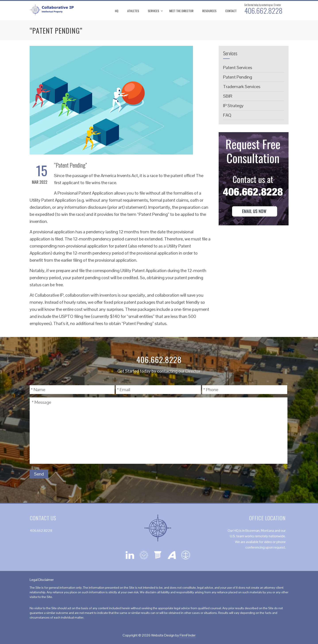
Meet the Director (181, 11)
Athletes (133, 11)
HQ (117, 11)
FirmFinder (188, 635)
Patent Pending (238, 77)
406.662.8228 (263, 11)
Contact (231, 11)
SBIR (228, 96)
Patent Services (238, 68)
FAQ (227, 115)
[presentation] (254, 474)
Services (153, 11)
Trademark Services (242, 87)
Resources (209, 11)
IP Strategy (233, 106)
